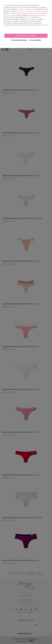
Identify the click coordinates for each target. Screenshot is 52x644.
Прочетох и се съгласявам (26, 36)
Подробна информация (19, 40)
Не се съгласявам (35, 40)
